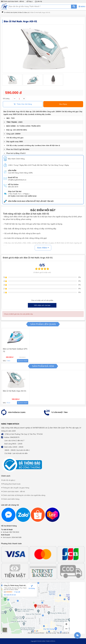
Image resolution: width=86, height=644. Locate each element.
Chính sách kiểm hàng (11, 499)
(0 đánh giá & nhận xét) (42, 272)
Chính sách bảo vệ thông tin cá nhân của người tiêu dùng (23, 495)
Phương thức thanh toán (11, 484)
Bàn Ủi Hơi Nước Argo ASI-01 (40, 12)
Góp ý (29, 1)
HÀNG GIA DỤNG (11, 12)
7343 (8, 360)
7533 (13, 118)
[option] (22, 412)
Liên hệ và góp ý (8, 480)
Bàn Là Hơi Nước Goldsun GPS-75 (15, 348)
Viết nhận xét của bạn (42, 305)
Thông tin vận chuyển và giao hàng (15, 488)
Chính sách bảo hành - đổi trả (13, 1)
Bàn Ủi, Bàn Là (23, 12)
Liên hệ (38, 1)
